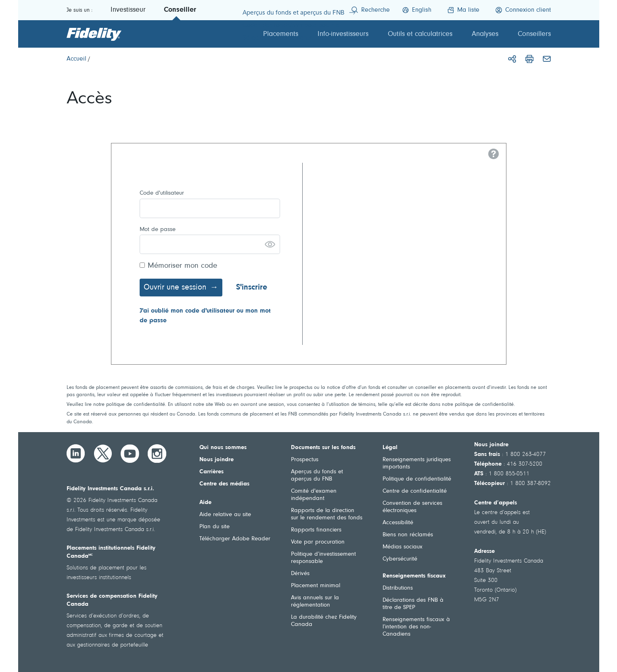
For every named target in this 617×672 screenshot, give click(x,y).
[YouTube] (130, 454)
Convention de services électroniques (412, 507)
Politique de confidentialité (417, 479)
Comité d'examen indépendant (314, 495)
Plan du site (214, 527)
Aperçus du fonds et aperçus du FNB (317, 476)
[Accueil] (76, 59)
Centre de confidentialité (415, 491)
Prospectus (305, 460)
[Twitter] (103, 454)
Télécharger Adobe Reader (235, 539)
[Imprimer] (529, 59)
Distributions (398, 588)
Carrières (211, 472)
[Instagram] (157, 454)
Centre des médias (224, 484)
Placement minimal (316, 586)
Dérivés (300, 574)
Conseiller (180, 10)
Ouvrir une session (175, 288)
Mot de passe (158, 230)
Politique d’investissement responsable (323, 558)
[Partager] (512, 59)
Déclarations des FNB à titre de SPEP (413, 604)
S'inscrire (252, 288)
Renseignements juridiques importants (417, 463)
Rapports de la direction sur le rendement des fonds (327, 514)
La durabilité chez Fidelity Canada (324, 621)
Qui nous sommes (223, 448)
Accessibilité (398, 523)
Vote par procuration (318, 542)
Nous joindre (216, 460)
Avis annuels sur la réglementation (315, 602)
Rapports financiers (316, 530)
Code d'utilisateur (162, 193)
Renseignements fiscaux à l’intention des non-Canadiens (416, 627)
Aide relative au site (225, 515)
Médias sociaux (403, 547)
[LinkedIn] (76, 454)
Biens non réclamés (408, 535)
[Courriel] (547, 59)
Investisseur (128, 10)
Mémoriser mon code (182, 266)
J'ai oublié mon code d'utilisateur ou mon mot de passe (205, 316)
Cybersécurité (400, 559)
